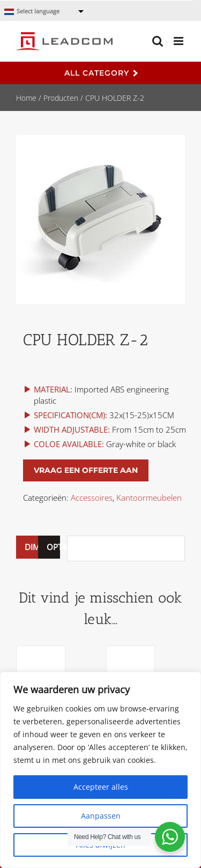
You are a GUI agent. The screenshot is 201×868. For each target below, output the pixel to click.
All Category (101, 73)
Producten (61, 98)
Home (26, 98)
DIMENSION (27, 547)
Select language (32, 12)
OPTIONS (49, 547)
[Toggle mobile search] (158, 41)
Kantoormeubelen (149, 498)
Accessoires (92, 498)
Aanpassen (101, 816)
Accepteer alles (101, 787)
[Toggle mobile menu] (179, 41)
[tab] (27, 547)
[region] (100, 770)
